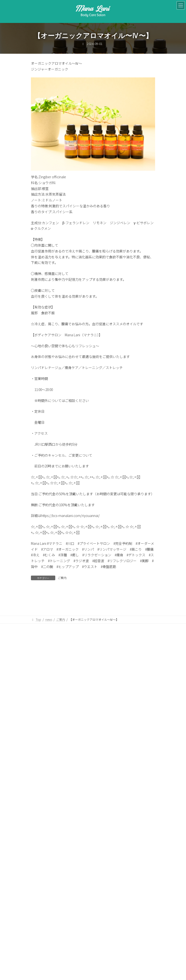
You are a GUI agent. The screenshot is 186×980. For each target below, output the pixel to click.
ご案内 (62, 578)
